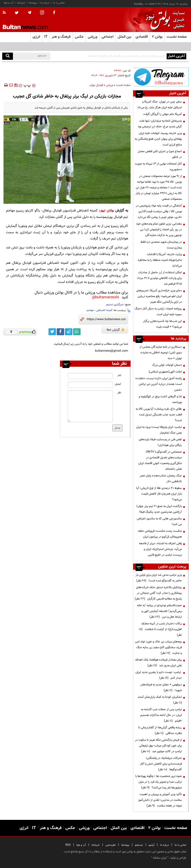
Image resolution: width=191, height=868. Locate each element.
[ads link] (161, 77)
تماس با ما (59, 3)
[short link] (106, 319)
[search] (8, 56)
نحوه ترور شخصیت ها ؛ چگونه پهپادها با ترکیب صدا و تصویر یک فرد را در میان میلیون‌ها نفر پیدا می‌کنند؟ (159, 782)
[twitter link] (52, 332)
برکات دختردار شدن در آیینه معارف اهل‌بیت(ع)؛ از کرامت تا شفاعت (160, 629)
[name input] (90, 376)
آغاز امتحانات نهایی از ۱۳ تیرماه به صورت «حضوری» (158, 167)
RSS (68, 845)
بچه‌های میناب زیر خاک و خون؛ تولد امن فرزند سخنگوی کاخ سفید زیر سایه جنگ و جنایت (158, 647)
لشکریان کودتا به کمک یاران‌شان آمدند (159, 700)
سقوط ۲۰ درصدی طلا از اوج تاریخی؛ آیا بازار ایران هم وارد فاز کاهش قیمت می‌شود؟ (159, 494)
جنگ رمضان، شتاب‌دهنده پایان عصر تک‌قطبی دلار (161, 479)
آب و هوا (8, 3)
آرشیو (152, 845)
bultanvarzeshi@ (106, 297)
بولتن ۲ (157, 37)
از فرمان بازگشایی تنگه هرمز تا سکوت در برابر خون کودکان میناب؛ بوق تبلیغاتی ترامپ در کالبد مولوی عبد (158, 746)
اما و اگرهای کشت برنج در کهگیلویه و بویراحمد (160, 399)
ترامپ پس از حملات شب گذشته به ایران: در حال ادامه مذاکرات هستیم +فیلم (161, 715)
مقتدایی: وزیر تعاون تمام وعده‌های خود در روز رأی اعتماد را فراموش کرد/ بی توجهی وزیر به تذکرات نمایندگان (159, 230)
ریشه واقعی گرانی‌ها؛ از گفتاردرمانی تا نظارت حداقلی (160, 730)
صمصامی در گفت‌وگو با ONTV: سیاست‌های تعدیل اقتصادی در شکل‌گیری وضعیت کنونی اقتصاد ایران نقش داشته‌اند (160, 460)
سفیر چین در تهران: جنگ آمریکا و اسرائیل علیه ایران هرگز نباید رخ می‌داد (160, 105)
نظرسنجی (111, 845)
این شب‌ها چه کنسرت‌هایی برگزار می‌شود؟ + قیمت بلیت (162, 324)
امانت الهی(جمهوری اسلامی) (165, 372)
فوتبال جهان (96, 85)
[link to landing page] (164, 20)
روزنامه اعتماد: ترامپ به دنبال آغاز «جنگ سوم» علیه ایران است (158, 312)
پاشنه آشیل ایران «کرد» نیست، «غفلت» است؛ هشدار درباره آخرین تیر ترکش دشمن (159, 384)
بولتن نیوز (107, 211)
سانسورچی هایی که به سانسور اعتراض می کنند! (159, 521)
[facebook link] (60, 332)
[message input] (90, 406)
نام (119, 375)
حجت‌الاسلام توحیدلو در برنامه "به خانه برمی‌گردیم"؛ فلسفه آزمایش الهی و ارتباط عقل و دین (159, 611)
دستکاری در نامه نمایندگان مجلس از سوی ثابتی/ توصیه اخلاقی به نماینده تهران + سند (161, 353)
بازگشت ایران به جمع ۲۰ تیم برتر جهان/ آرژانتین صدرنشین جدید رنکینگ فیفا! (159, 509)
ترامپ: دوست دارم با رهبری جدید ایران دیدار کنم (159, 675)
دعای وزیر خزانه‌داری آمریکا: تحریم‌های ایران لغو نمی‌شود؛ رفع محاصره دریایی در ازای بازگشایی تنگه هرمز (159, 296)
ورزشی (109, 85)
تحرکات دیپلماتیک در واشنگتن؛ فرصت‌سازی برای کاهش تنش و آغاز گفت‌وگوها (161, 764)
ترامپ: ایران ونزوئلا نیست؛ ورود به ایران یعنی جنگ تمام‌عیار (159, 430)
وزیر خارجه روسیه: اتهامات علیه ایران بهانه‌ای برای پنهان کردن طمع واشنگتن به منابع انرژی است (158, 139)
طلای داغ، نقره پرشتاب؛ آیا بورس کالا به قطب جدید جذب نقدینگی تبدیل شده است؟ (159, 415)
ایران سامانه (160, 858)
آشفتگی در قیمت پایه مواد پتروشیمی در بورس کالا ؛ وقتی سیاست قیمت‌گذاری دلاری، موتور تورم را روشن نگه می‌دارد (159, 211)
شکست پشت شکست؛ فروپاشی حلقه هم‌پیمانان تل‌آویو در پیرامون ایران (160, 534)
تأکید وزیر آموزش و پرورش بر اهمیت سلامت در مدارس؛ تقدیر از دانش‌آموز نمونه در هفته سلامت (160, 800)
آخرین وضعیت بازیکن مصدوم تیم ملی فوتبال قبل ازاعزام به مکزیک (127, 56)
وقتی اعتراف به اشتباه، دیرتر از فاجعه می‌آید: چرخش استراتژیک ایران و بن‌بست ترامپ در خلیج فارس (160, 549)
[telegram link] (69, 332)
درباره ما (45, 3)
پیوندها (33, 3)
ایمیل (118, 384)
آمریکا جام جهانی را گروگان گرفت (163, 114)
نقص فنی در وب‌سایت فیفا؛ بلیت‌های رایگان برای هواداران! (160, 442)
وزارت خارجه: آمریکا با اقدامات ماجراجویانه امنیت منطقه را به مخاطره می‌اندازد (160, 260)
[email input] (90, 385)
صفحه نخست (177, 37)
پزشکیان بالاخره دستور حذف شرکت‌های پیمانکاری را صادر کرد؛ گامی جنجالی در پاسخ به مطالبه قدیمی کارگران (158, 593)
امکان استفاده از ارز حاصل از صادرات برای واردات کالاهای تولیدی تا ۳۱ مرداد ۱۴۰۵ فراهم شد (159, 278)
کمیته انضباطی (104, 310)
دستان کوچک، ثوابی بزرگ (167, 365)
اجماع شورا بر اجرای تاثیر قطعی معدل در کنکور (160, 154)
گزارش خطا (116, 330)
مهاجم (90, 310)
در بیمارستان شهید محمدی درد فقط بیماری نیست (161, 245)
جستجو (139, 845)
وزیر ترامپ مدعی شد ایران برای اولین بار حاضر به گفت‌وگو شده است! (159, 578)
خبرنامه (21, 3)
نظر (119, 393)
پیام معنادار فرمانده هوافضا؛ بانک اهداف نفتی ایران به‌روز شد (158, 663)
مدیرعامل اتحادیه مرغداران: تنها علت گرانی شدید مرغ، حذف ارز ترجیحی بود (160, 124)
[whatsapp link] (77, 332)
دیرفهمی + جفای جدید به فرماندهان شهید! (161, 687)
